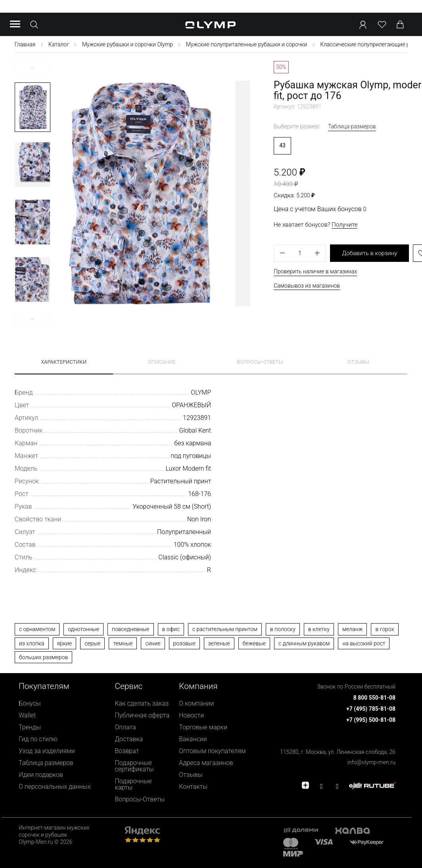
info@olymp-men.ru (371, 762)
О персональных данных (55, 787)
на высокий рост (364, 643)
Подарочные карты (133, 784)
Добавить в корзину (369, 253)
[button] (33, 68)
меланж (352, 629)
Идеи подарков (41, 775)
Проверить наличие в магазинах (315, 271)
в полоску (283, 629)
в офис (171, 629)
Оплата (126, 727)
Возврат (127, 751)
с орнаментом (37, 629)
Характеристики (64, 362)
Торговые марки (203, 727)
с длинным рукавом (304, 643)
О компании (196, 703)
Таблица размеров (352, 126)
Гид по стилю (38, 739)
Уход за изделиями (47, 751)
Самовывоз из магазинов (307, 286)
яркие (65, 643)
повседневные (131, 629)
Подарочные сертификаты (134, 766)
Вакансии (193, 739)
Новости (191, 715)
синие (153, 643)
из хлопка (32, 643)
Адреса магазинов (206, 763)
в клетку (319, 629)
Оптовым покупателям (212, 751)
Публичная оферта (142, 715)
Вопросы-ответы (260, 362)
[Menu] (15, 25)
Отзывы (358, 362)
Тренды (30, 727)
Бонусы (30, 703)
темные (123, 643)
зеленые (219, 643)
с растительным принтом (225, 629)
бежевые (254, 643)
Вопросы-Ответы (140, 799)
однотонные (83, 629)
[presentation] (211, 440)
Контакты (193, 787)
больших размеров (43, 657)
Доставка (129, 739)
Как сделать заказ (142, 703)
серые (92, 643)
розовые (184, 643)
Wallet (27, 715)
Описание (162, 362)
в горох (385, 629)
